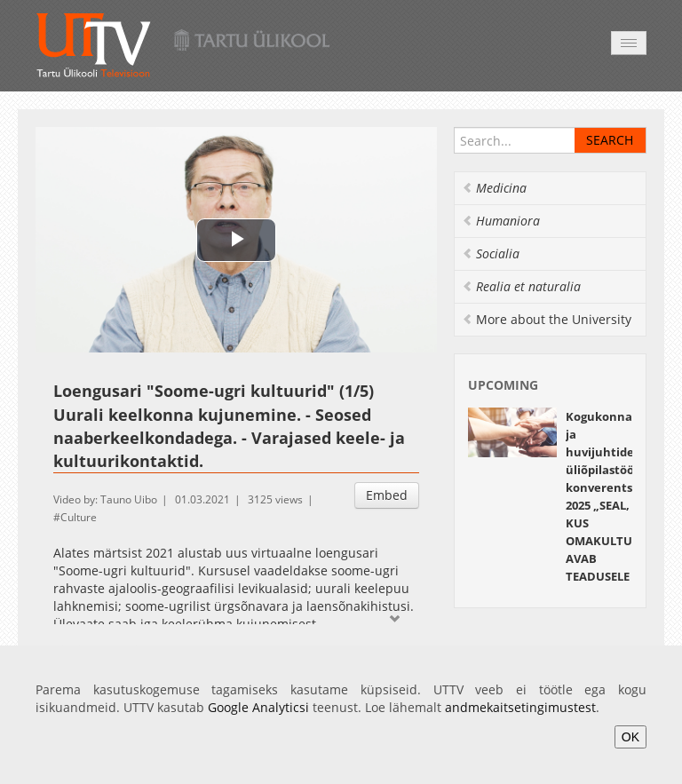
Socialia (491, 253)
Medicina (494, 188)
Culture (79, 517)
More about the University (547, 319)
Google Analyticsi (258, 707)
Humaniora (501, 221)
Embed (387, 495)
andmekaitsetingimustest (520, 707)
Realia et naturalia (521, 286)
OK (630, 737)
